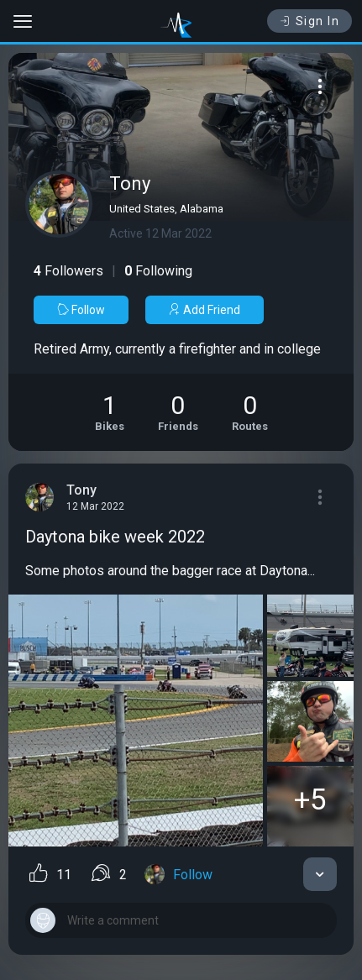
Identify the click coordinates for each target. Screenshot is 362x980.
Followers (68, 271)
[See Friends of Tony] (178, 412)
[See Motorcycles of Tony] (110, 412)
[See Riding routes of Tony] (250, 412)
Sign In (310, 21)
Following (158, 271)
